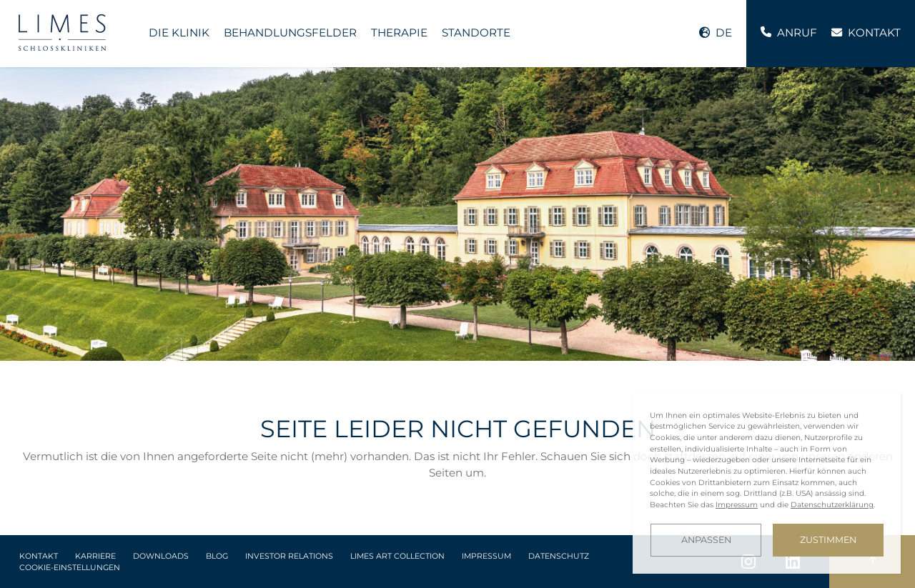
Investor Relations (289, 556)
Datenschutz (559, 556)
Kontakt (39, 556)
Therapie (399, 33)
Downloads (161, 556)
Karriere (95, 556)
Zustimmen (828, 540)
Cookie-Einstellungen (70, 568)
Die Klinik (179, 33)
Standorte (476, 33)
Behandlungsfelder (290, 33)
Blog (217, 556)
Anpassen (706, 540)
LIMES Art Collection (397, 556)
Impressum (486, 556)
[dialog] (767, 483)
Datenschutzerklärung (832, 505)
